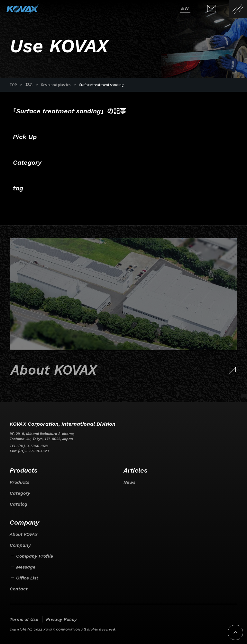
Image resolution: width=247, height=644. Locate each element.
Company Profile (35, 556)
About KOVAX (24, 534)
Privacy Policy (61, 619)
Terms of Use (24, 619)
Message (26, 567)
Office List (27, 578)
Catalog (18, 504)
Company (20, 545)
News (129, 482)
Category (20, 493)
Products (19, 482)
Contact (19, 589)
